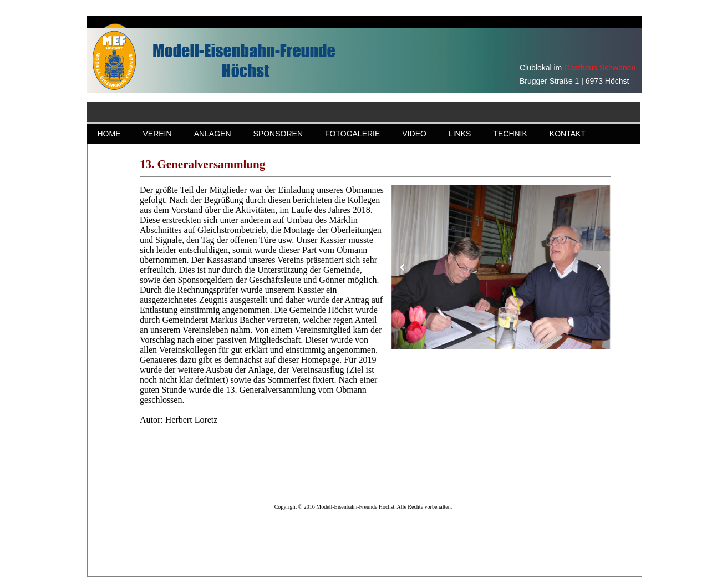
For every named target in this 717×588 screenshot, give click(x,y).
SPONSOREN (278, 134)
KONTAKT (568, 134)
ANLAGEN (213, 134)
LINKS (460, 134)
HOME (109, 134)
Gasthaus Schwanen (600, 68)
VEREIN (157, 134)
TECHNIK (510, 134)
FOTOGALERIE (352, 134)
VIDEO (414, 134)
